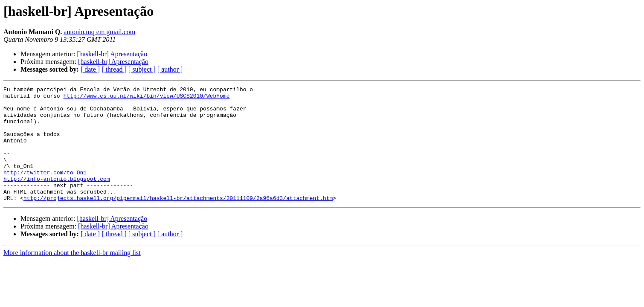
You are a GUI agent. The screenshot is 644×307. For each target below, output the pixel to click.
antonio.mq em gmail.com (99, 32)
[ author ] (170, 69)
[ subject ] (142, 69)
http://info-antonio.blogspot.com (57, 198)
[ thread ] (114, 69)
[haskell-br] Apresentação (112, 54)
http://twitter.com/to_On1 (45, 190)
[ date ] (90, 69)
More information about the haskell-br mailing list (72, 276)
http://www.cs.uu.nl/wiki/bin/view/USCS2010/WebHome (146, 98)
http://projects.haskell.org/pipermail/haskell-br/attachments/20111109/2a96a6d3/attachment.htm (178, 221)
